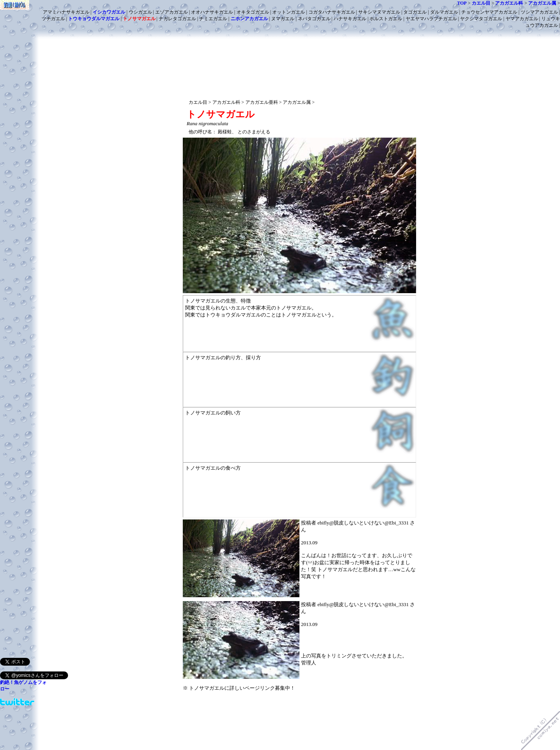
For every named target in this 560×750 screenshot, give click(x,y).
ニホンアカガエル (249, 19)
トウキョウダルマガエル (94, 19)
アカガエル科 (509, 3)
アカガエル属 (542, 3)
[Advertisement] (299, 42)
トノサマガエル (139, 19)
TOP (462, 3)
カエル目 (481, 3)
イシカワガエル (109, 12)
